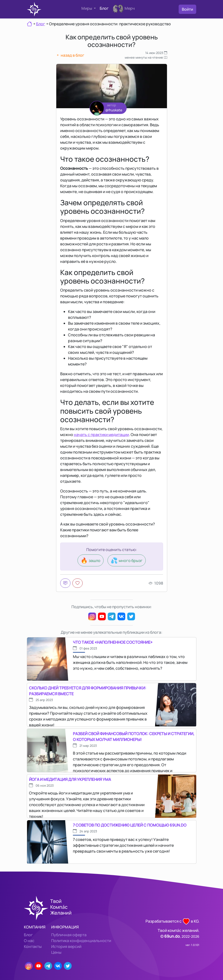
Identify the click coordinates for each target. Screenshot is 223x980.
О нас (29, 941)
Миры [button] (87, 8)
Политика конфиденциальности (81, 941)
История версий (66, 946)
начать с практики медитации (101, 435)
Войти (187, 9)
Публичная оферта (69, 935)
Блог (104, 8)
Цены (56, 952)
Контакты (33, 946)
